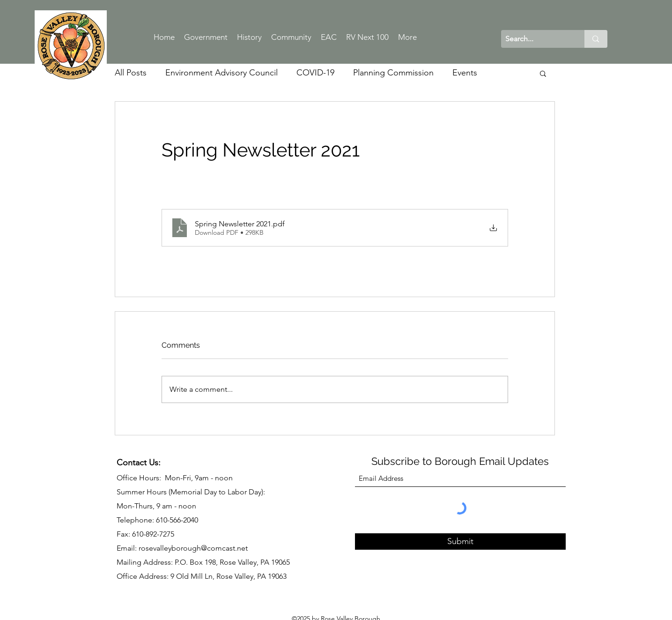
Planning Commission (393, 73)
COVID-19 (315, 73)
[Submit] (460, 542)
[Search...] (535, 39)
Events (465, 73)
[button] (543, 73)
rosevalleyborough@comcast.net (193, 548)
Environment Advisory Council (222, 73)
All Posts (131, 73)
